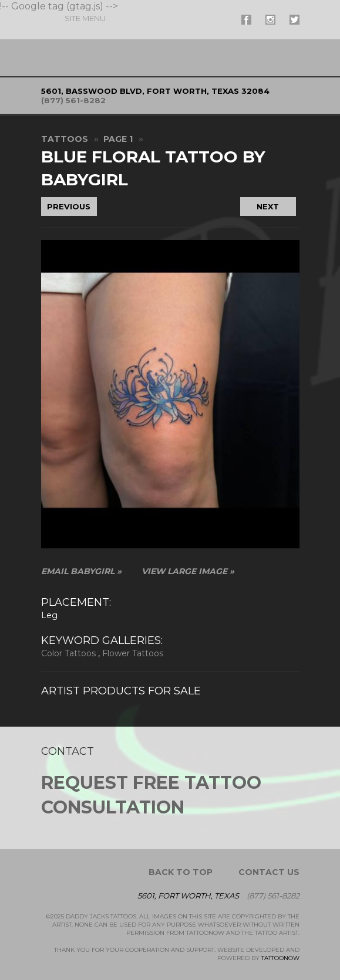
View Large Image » (188, 571)
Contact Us (269, 872)
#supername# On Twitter (294, 20)
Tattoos (65, 139)
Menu (85, 18)
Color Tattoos (68, 653)
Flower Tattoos (133, 653)
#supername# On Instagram (270, 20)
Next (268, 206)
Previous (69, 206)
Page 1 (118, 139)
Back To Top (181, 872)
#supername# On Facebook (246, 20)
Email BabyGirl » (81, 571)
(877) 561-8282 (73, 100)
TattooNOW (280, 958)
